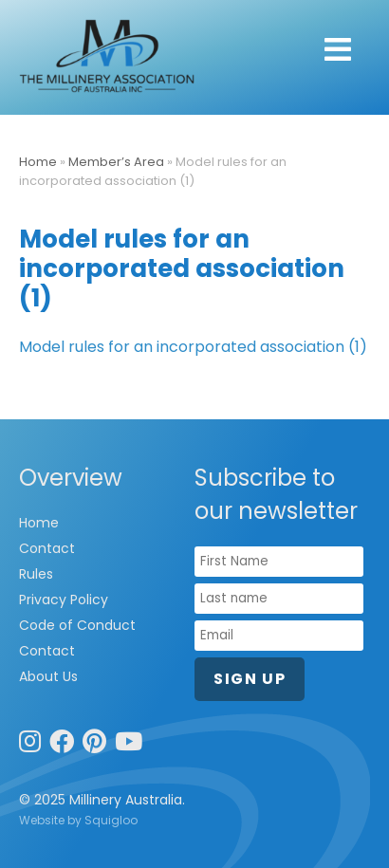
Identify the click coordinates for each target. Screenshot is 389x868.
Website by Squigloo (78, 820)
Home (38, 162)
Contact (47, 548)
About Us (48, 676)
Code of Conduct (77, 625)
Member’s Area (116, 162)
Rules (36, 574)
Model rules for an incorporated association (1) (193, 347)
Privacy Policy (64, 600)
